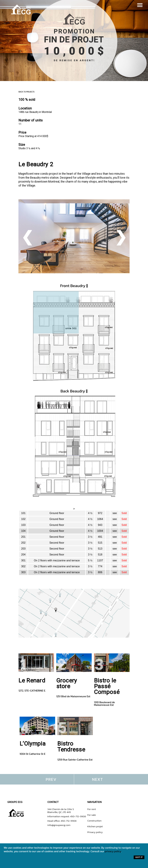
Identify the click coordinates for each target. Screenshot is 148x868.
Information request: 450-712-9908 (67, 816)
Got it (139, 857)
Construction (94, 821)
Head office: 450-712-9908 (62, 821)
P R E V (51, 779)
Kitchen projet (95, 826)
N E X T (97, 779)
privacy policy (113, 851)
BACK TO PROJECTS (26, 92)
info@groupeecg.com (59, 825)
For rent (92, 809)
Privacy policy (95, 832)
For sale (92, 815)
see (115, 513)
